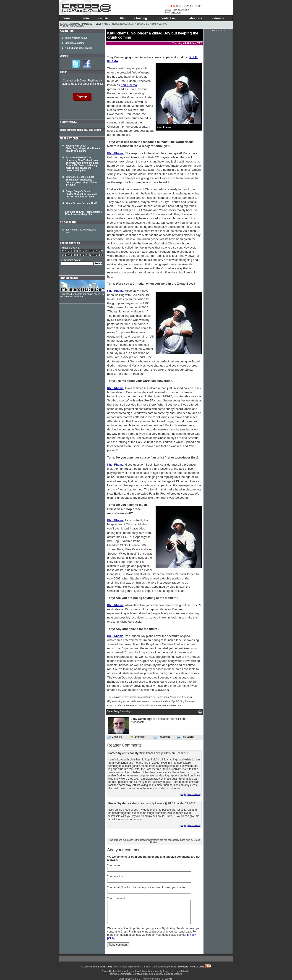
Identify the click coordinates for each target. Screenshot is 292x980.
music (103, 18)
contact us (167, 18)
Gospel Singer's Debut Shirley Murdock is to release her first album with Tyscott (81, 194)
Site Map (182, 967)
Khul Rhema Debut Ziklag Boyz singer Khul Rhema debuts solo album (83, 148)
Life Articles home (75, 43)
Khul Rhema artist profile (78, 48)
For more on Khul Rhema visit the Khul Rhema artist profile (83, 213)
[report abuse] (194, 794)
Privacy (172, 967)
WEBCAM (182, 6)
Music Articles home (76, 38)
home (65, 18)
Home (77, 24)
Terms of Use (196, 967)
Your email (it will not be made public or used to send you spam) (146, 887)
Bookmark (138, 737)
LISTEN (170, 6)
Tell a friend (162, 737)
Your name (114, 865)
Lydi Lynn (176, 12)
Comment (114, 737)
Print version (186, 737)
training (140, 18)
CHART (196, 6)
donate (218, 18)
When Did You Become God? (81, 203)
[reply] (183, 794)
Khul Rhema (129, 85)
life (121, 18)
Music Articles (92, 24)
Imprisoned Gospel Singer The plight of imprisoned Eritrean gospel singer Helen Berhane (81, 181)
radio (84, 18)
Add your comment (124, 850)
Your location (115, 876)
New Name (184, 10)
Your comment (116, 898)
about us (194, 18)
